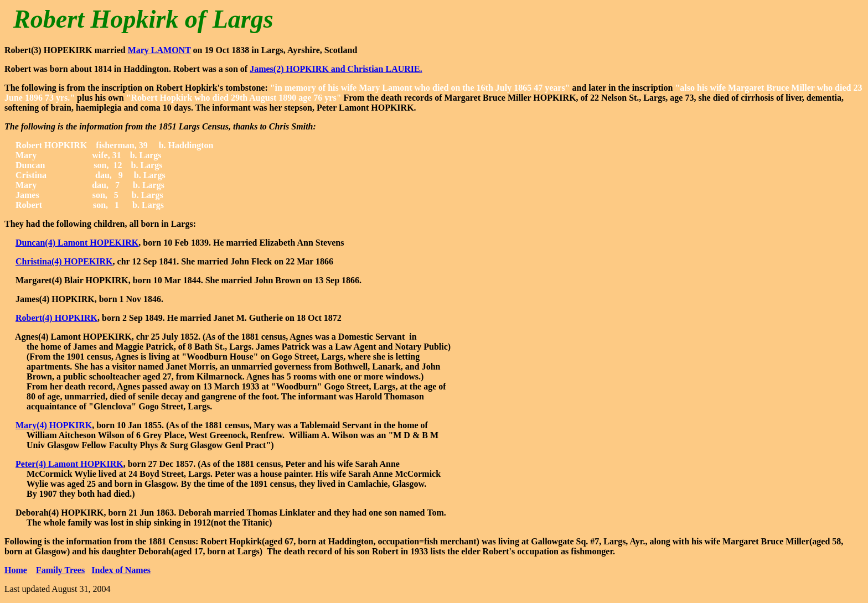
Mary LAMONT (159, 50)
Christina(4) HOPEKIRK (64, 261)
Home (16, 570)
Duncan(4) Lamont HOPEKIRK (77, 243)
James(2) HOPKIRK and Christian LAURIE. (336, 69)
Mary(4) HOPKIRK (54, 425)
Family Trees (60, 570)
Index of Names (121, 570)
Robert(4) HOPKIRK (56, 318)
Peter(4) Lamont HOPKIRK (69, 464)
